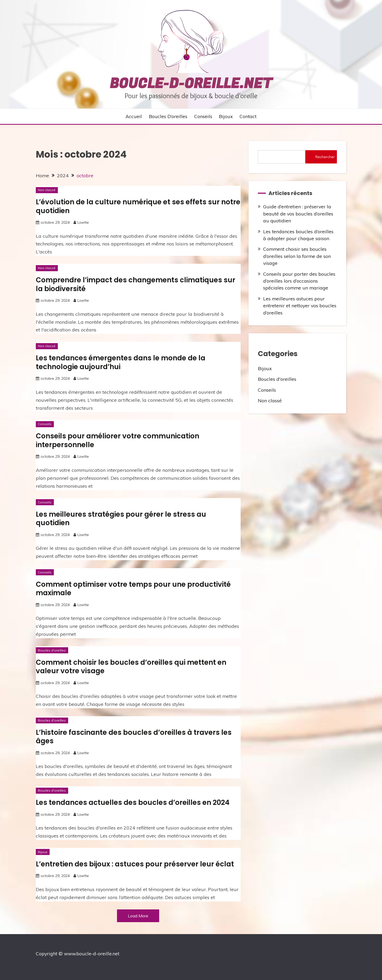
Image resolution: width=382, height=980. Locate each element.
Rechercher (325, 157)
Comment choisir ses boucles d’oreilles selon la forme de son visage (297, 256)
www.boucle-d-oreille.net (92, 953)
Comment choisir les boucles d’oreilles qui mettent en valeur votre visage (131, 667)
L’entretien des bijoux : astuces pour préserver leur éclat (135, 864)
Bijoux (226, 116)
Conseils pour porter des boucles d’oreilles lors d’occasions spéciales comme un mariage (299, 281)
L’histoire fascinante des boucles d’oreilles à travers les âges (134, 737)
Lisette (83, 222)
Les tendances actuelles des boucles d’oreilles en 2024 (133, 802)
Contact (248, 116)
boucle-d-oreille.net (191, 84)
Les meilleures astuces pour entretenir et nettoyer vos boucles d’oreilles (300, 306)
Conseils (203, 116)
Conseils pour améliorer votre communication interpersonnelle (118, 440)
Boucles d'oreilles (52, 650)
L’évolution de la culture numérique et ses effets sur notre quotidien (138, 206)
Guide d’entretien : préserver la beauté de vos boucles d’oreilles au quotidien (298, 213)
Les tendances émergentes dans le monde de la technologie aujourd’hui (121, 362)
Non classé (47, 190)
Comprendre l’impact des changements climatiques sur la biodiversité (136, 284)
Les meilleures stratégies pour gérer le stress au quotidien (121, 519)
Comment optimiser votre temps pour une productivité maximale (133, 589)
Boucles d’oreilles (168, 116)
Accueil (134, 116)
